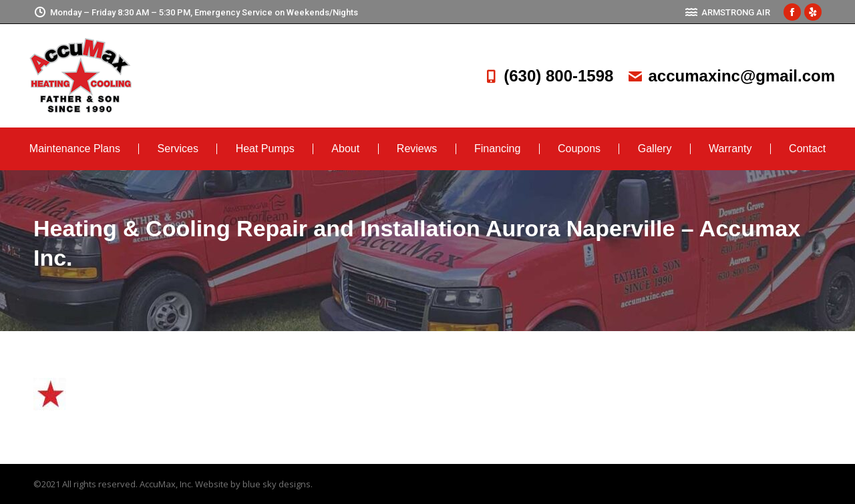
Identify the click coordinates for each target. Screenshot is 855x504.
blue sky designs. (278, 484)
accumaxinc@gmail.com (731, 76)
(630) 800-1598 (548, 76)
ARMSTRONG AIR (727, 12)
